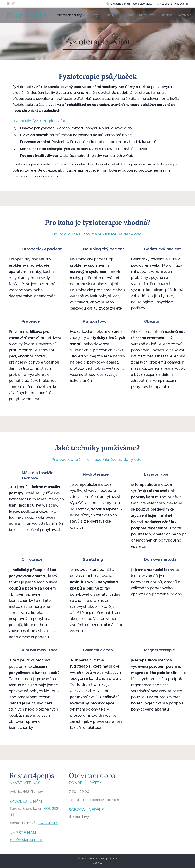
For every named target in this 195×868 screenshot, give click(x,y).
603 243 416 (48, 823)
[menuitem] (140, 15)
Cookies (97, 863)
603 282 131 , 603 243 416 (174, 4)
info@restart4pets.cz (26, 840)
